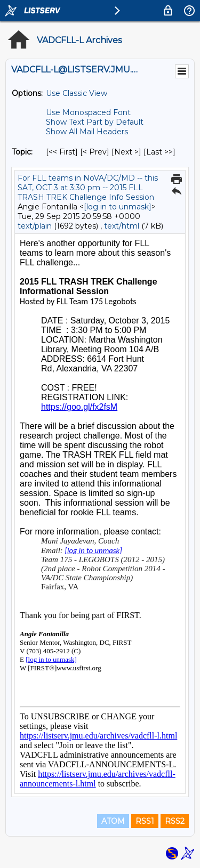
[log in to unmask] (118, 207)
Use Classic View (77, 93)
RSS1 (145, 821)
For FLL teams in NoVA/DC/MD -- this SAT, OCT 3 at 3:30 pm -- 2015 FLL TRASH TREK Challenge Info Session (88, 188)
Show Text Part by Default (95, 122)
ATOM (113, 821)
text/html (122, 226)
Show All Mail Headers (87, 132)
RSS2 (175, 821)
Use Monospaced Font (88, 112)
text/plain (35, 226)
